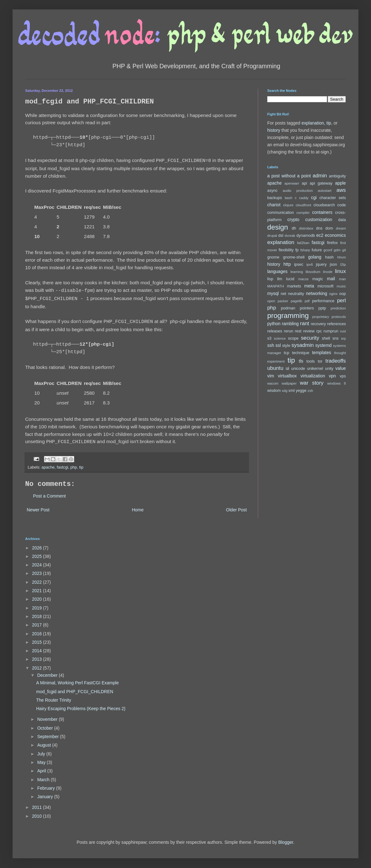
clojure (288, 205)
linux (341, 271)
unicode (298, 369)
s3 (269, 338)
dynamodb (306, 236)
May (42, 759)
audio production (298, 191)
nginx (333, 294)
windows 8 (337, 383)
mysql (273, 293)
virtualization (313, 376)
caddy (304, 198)
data (342, 220)
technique (301, 353)
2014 (38, 648)
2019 (38, 605)
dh (294, 228)
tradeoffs (336, 361)
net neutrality (292, 294)
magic (318, 279)
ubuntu (275, 368)
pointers (307, 308)
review (309, 331)
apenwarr (292, 183)
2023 (38, 570)
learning (297, 272)
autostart (325, 191)
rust (343, 331)
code (342, 205)
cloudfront (304, 205)
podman (288, 308)
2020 (38, 596)
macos (304, 279)
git (344, 250)
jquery (321, 264)
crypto (293, 220)
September (48, 733)
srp (343, 338)
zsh (310, 391)
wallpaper (289, 383)
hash (329, 257)
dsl (281, 236)
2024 (38, 562)
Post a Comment (49, 493)
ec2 (320, 235)
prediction (338, 308)
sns (335, 338)
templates (321, 353)
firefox (332, 243)
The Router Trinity (54, 697)
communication (281, 213)
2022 (38, 579)
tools (311, 361)
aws (341, 190)
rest (298, 331)
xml (291, 391)
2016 (38, 631)
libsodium (313, 272)
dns (319, 228)
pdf (307, 301)
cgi (314, 198)
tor (320, 361)
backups (275, 198)
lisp (270, 279)
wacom (273, 383)
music (341, 286)
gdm (337, 250)
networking (317, 293)
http (287, 264)
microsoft (326, 286)
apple (341, 183)
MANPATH (276, 286)
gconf (328, 250)
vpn (332, 376)
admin (320, 176)
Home (138, 507)
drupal (272, 236)
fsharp (305, 250)
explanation (313, 123)
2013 (38, 656)
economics (335, 235)
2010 (38, 813)
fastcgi (62, 464)
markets (294, 286)
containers (322, 212)
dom (329, 228)
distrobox (306, 228)
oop (343, 294)
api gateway (321, 183)
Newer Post (38, 507)
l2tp (343, 264)
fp (297, 250)
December (48, 672)
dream (341, 228)
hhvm (342, 257)
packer (283, 301)
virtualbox (287, 376)
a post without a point (289, 176)
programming (288, 316)
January (46, 793)
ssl (278, 345)
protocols (339, 317)
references (336, 324)
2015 (38, 639)
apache (48, 464)
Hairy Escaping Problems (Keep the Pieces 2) (81, 705)
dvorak (290, 236)
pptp (322, 308)
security (310, 338)
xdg (285, 391)
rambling (290, 324)
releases (275, 331)
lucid (290, 279)
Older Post (236, 507)
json (333, 264)
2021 (38, 587)
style (286, 346)
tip (81, 464)
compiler (303, 213)
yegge (301, 391)
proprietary (321, 317)
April (42, 768)
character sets (333, 198)
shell (326, 338)
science (280, 338)
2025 (38, 553)
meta (309, 286)
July (42, 751)
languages (277, 271)
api (305, 183)
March (44, 776)
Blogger (286, 839)
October (46, 725)
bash (288, 198)
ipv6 (310, 264)
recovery (318, 324)
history (274, 130)
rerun (288, 331)
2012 (38, 665)
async (272, 191)
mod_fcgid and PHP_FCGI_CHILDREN (75, 688)
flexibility (286, 250)
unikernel (315, 369)
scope (293, 338)
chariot (274, 205)
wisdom (274, 391)
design (278, 227)
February (47, 785)
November (48, 716)
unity (329, 369)
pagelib (296, 301)
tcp (287, 353)
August (44, 742)
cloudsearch (324, 205)
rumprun (331, 331)
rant (305, 323)
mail (331, 279)
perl (341, 300)
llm (280, 279)
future (317, 250)
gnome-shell (294, 257)
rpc (319, 331)
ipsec (299, 264)
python (274, 324)
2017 (38, 622)
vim (271, 376)
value (341, 368)
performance (323, 301)
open (271, 301)
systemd (324, 345)
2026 (38, 545)
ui (288, 368)
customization (319, 220)
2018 (38, 613)
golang (315, 257)
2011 (38, 804)
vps (343, 376)
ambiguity (337, 176)
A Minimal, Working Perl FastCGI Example (78, 680)
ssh (271, 345)
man (342, 279)
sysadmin (303, 345)
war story (312, 383)
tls (301, 361)
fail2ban (303, 243)
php (74, 464)
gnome (273, 257)
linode (328, 272)
